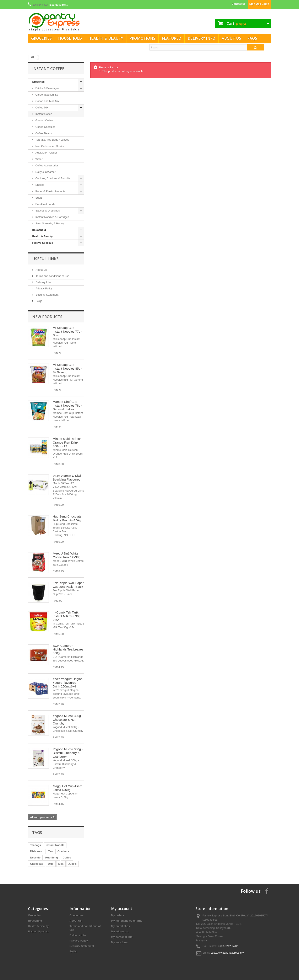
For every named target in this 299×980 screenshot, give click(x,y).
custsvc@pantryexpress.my (227, 953)
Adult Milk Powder (46, 153)
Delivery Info (202, 38)
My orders (118, 915)
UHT (51, 864)
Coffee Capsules (45, 127)
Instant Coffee (43, 114)
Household (70, 38)
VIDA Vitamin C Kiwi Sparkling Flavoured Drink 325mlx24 (67, 479)
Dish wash (37, 851)
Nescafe (35, 858)
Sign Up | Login (259, 4)
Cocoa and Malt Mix (47, 101)
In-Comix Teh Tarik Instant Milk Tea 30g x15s (67, 616)
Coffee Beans (43, 133)
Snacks (39, 185)
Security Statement (47, 295)
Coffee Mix (42, 108)
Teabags (36, 845)
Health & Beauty (106, 38)
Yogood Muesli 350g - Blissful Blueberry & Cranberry (68, 753)
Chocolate (37, 864)
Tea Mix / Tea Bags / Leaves (52, 140)
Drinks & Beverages (47, 88)
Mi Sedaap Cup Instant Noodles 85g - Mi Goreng (68, 368)
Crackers (63, 851)
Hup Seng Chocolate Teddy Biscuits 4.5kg (67, 518)
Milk (61, 864)
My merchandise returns (127, 921)
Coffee (67, 858)
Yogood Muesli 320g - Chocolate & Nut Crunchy (68, 720)
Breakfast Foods (45, 204)
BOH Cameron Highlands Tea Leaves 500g (68, 649)
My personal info (122, 937)
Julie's (72, 864)
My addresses (120, 931)
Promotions (142, 38)
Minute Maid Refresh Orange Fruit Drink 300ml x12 (67, 442)
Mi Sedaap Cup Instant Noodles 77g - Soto (68, 331)
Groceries (41, 38)
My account (122, 909)
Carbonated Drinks (46, 95)
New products (47, 317)
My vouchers (119, 942)
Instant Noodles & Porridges (52, 217)
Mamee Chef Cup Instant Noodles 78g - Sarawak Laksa (68, 405)
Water (39, 159)
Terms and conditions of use (52, 276)
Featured (172, 38)
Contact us (238, 4)
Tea (50, 851)
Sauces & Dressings (47, 211)
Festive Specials (42, 243)
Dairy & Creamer (45, 172)
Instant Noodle (55, 845)
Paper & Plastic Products (50, 191)
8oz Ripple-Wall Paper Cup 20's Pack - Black (68, 585)
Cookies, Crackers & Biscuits (52, 178)
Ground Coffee (44, 120)
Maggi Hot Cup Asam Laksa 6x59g (67, 788)
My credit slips (120, 926)
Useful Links (45, 259)
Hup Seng (52, 858)
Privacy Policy (44, 288)
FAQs (252, 38)
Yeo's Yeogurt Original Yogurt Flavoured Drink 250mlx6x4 (68, 683)
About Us (231, 38)
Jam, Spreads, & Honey (49, 223)
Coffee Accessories (47, 165)
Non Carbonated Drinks (49, 146)
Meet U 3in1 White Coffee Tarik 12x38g (67, 555)
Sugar (39, 198)
